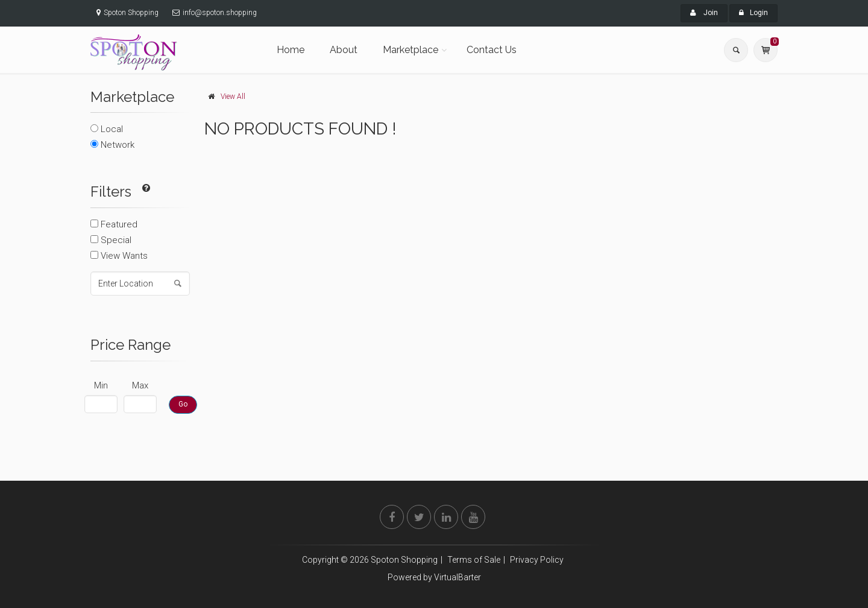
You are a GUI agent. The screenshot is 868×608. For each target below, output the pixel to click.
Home (291, 50)
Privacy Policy (537, 560)
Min (101, 385)
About (344, 50)
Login (753, 13)
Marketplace (410, 50)
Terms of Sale (474, 560)
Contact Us (492, 50)
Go (183, 404)
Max (140, 385)
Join (704, 13)
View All (233, 97)
